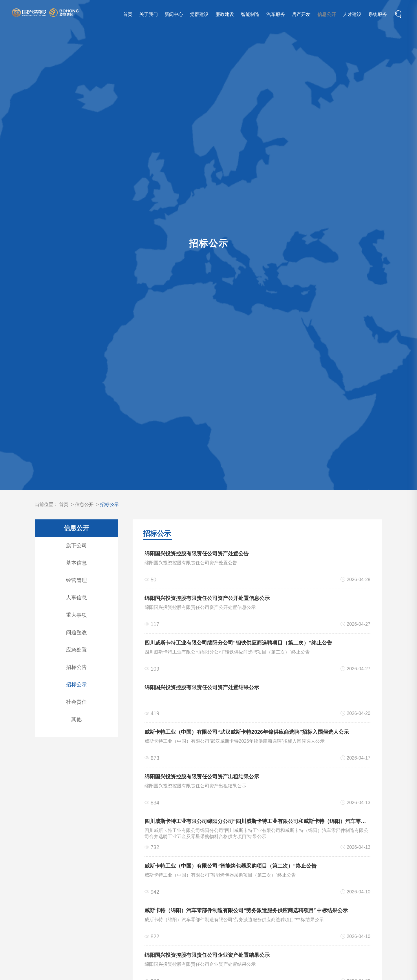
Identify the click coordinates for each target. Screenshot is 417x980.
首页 (127, 15)
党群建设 (199, 15)
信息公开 (326, 15)
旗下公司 (76, 545)
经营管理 (76, 580)
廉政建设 (224, 15)
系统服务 (377, 15)
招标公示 (109, 504)
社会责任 (76, 702)
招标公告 (76, 667)
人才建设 (351, 15)
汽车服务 (275, 15)
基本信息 (76, 563)
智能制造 (249, 15)
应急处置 (76, 650)
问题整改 (76, 632)
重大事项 (76, 615)
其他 (76, 719)
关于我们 (148, 15)
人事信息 (76, 598)
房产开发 (300, 15)
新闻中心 (173, 15)
